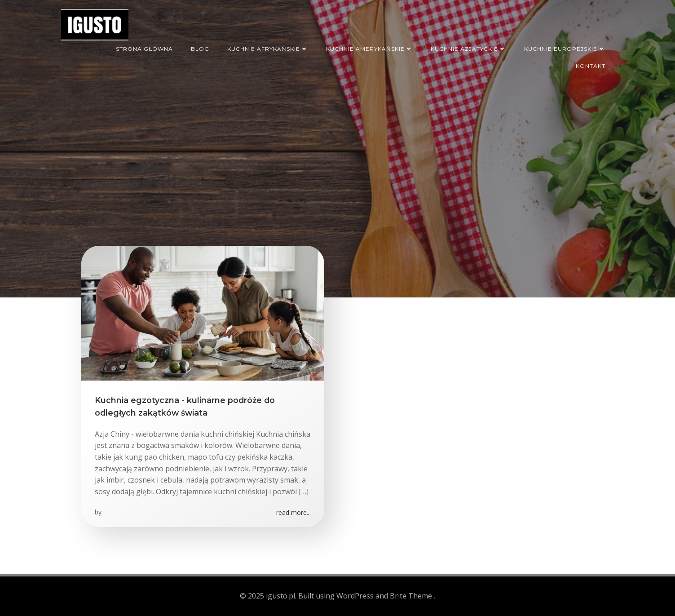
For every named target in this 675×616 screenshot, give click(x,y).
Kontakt (591, 66)
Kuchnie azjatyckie (468, 49)
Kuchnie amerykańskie (369, 49)
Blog (200, 49)
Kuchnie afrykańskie (268, 49)
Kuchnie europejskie (565, 49)
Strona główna (144, 49)
